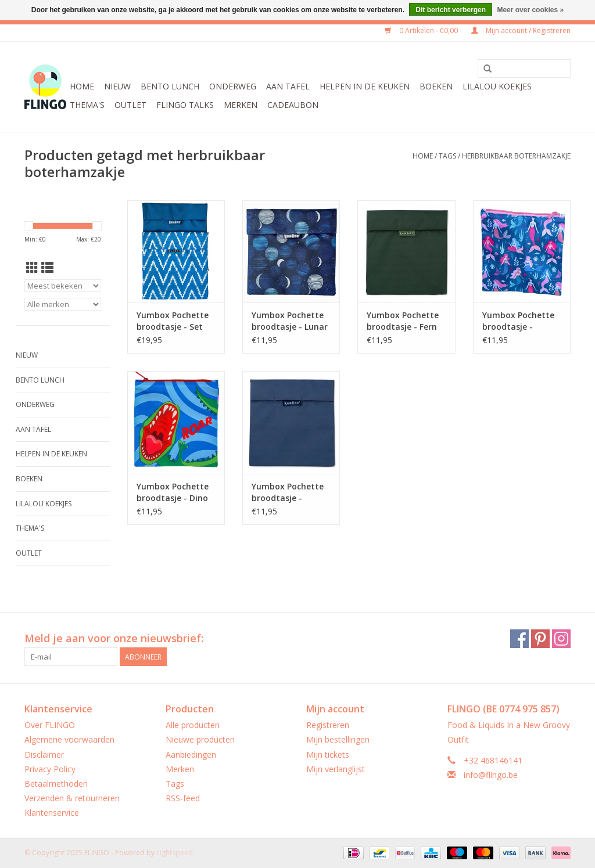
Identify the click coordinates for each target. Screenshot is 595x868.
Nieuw (117, 86)
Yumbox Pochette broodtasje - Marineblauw (288, 492)
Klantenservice (52, 813)
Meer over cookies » (530, 10)
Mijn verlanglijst (336, 769)
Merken (241, 105)
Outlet (130, 105)
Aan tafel (288, 86)
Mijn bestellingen (338, 739)
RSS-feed (183, 798)
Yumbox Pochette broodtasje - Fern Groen (403, 321)
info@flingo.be (491, 775)
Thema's (87, 105)
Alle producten (193, 725)
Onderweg (233, 86)
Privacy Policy (50, 769)
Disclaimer (44, 754)
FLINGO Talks (185, 105)
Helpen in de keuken (365, 86)
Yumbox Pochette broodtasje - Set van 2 (173, 321)
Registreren (328, 725)
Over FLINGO (50, 725)
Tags (447, 156)
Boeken (436, 86)
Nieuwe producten (200, 739)
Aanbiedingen (191, 754)
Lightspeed (175, 853)
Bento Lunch (170, 86)
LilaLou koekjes (497, 86)
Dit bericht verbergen (451, 10)
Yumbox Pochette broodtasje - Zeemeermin (518, 321)
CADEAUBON (293, 105)
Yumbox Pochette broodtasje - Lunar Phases (290, 321)
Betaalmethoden (56, 784)
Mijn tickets (328, 754)
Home (82, 86)
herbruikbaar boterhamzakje (516, 156)
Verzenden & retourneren (72, 798)
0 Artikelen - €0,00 (422, 30)
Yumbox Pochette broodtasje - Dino (173, 492)
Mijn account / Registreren (521, 30)
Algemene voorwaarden (69, 739)
